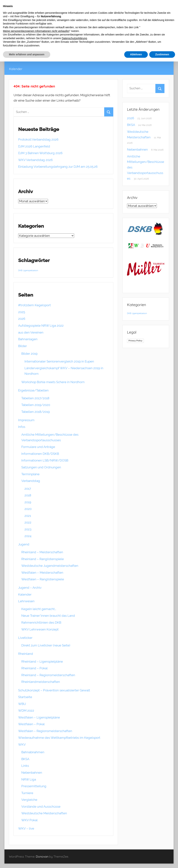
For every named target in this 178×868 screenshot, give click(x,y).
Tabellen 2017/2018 (35, 398)
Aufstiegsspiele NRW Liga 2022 (41, 326)
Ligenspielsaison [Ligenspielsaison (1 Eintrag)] (31, 270)
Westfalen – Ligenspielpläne (39, 717)
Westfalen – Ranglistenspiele (43, 579)
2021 (28, 516)
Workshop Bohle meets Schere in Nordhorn (53, 382)
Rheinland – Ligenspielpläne (42, 661)
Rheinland (26, 654)
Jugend (24, 544)
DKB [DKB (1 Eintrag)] (20, 270)
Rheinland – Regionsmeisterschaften (48, 675)
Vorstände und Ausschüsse (41, 807)
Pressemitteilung (34, 786)
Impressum (26, 420)
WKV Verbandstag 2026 (35, 160)
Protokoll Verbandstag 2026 (38, 139)
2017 (28, 489)
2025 (22, 312)
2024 (28, 536)
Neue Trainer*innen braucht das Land (48, 616)
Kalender (16, 69)
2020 (28, 509)
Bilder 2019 (29, 354)
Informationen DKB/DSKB (40, 454)
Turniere (27, 793)
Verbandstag (31, 481)
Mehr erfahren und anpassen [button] (27, 54)
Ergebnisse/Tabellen (33, 390)
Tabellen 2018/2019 (36, 412)
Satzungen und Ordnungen (41, 467)
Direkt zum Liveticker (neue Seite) (46, 645)
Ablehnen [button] (136, 54)
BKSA (25, 759)
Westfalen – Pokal (31, 724)
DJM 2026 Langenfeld (34, 146)
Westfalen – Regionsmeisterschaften (45, 731)
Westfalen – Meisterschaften (42, 573)
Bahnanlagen (28, 339)
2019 (28, 502)
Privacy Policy (135, 341)
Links (25, 766)
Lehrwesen (26, 601)
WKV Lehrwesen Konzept (40, 629)
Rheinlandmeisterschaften (41, 682)
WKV (22, 745)
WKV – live (26, 828)
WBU (22, 704)
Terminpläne (30, 474)
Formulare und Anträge (38, 447)
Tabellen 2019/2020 (36, 405)
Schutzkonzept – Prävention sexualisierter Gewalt (54, 690)
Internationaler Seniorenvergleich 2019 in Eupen (59, 361)
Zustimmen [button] (162, 54)
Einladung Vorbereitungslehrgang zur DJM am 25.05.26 (58, 167)
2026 (22, 319)
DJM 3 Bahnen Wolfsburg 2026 (40, 153)
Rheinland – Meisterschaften (42, 552)
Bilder (23, 346)
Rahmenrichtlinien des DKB (41, 622)
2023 (28, 529)
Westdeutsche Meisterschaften (44, 813)
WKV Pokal (29, 820)
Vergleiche (29, 800)
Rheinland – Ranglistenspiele (43, 559)
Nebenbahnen (32, 773)
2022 (28, 522)
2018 (28, 495)
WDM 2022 (26, 711)
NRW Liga (29, 779)
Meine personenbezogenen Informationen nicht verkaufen (36, 31)
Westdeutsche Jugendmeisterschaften (50, 566)
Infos (22, 427)
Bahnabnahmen (33, 752)
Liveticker (25, 638)
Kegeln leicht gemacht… (39, 609)
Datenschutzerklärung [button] (74, 38)
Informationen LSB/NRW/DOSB (45, 460)
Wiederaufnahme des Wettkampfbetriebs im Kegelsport (59, 738)
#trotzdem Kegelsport (34, 305)
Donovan (42, 856)
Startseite (25, 697)
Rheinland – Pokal (34, 668)
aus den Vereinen (31, 332)
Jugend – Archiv (30, 588)
